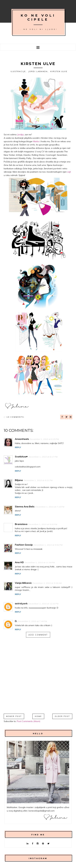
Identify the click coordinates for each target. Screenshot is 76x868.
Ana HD (19, 562)
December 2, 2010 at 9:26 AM (47, 583)
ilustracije (18, 71)
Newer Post (14, 716)
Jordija (20, 135)
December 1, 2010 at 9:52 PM (48, 545)
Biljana (19, 480)
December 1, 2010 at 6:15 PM (44, 439)
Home (38, 716)
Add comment (38, 635)
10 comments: (16, 417)
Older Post (62, 716)
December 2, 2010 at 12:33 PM (44, 604)
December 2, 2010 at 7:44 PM (32, 621)
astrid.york (21, 603)
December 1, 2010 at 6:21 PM (38, 480)
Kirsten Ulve (59, 71)
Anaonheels (22, 439)
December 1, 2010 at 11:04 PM (40, 562)
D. (16, 621)
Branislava (21, 524)
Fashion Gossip (24, 545)
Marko (36, 141)
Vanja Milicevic (23, 583)
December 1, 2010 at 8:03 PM (43, 524)
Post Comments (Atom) (28, 721)
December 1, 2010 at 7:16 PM (50, 507)
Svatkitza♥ (21, 457)
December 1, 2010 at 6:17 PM (43, 457)
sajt (69, 172)
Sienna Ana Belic (25, 506)
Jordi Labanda (38, 71)
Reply (18, 447)
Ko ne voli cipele (38, 17)
